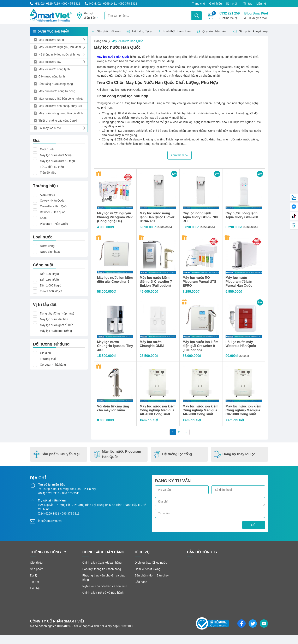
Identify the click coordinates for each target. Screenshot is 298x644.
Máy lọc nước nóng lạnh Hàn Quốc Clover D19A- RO (157, 219)
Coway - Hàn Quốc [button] (52, 201)
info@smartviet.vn (50, 530)
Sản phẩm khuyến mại (251, 31)
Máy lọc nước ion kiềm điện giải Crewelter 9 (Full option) (201, 353)
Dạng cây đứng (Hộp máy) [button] (57, 313)
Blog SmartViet (256, 16)
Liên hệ (261, 4)
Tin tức (248, 4)
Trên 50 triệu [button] (48, 173)
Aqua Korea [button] (47, 195)
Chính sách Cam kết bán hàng (102, 572)
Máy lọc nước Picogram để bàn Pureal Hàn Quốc (239, 286)
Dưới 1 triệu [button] (48, 149)
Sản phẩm (233, 4)
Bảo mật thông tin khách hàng (102, 578)
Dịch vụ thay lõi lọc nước (151, 572)
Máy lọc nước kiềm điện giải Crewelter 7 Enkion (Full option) (156, 286)
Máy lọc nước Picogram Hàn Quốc (117, 463)
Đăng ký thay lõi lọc (235, 463)
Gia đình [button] (45, 353)
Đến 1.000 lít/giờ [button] (51, 285)
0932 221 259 (230, 16)
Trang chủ (199, 4)
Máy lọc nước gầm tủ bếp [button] (57, 325)
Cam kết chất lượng (147, 578)
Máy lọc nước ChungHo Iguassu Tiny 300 (115, 353)
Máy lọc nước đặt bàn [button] (54, 319)
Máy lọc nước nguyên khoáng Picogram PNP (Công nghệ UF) (115, 219)
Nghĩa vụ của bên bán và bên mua (105, 595)
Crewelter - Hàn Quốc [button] (54, 206)
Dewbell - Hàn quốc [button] (53, 212)
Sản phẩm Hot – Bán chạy (152, 585)
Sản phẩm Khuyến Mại (56, 463)
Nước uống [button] (47, 246)
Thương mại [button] (48, 359)
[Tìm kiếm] (197, 16)
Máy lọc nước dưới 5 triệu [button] (57, 155)
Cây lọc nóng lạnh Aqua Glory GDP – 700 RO (200, 219)
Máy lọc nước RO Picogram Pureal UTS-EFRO (200, 286)
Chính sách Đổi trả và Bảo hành (103, 602)
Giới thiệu (216, 4)
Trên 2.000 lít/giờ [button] (51, 291)
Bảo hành (141, 591)
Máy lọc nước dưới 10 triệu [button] (57, 161)
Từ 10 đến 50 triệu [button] (52, 167)
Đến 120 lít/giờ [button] (49, 274)
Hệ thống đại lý (139, 31)
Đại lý (34, 585)
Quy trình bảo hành (212, 31)
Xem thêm (180, 155)
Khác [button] (43, 218)
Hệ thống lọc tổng (173, 463)
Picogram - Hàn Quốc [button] (54, 224)
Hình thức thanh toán (174, 31)
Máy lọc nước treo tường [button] (56, 331)
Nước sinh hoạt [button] (50, 252)
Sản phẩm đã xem (106, 31)
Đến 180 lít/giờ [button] (49, 280)
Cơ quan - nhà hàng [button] (53, 365)
